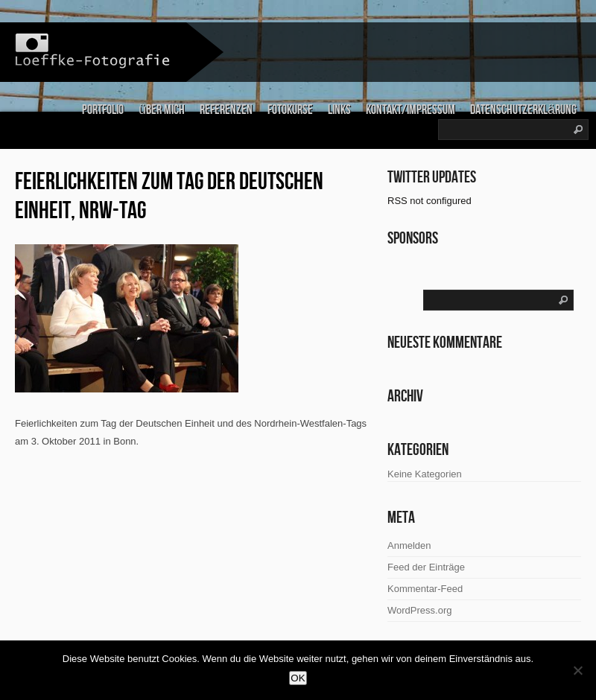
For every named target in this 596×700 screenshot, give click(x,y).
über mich (162, 110)
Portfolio (103, 110)
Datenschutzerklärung (523, 110)
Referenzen (226, 110)
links (339, 110)
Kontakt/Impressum (410, 110)
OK (298, 678)
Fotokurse (290, 110)
